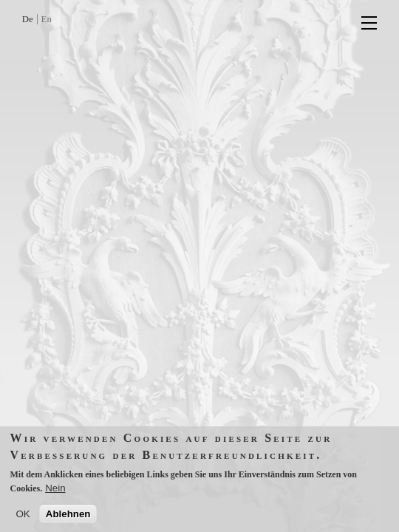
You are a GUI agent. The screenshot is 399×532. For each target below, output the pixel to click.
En (47, 19)
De (28, 19)
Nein (55, 493)
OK (23, 519)
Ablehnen (68, 519)
